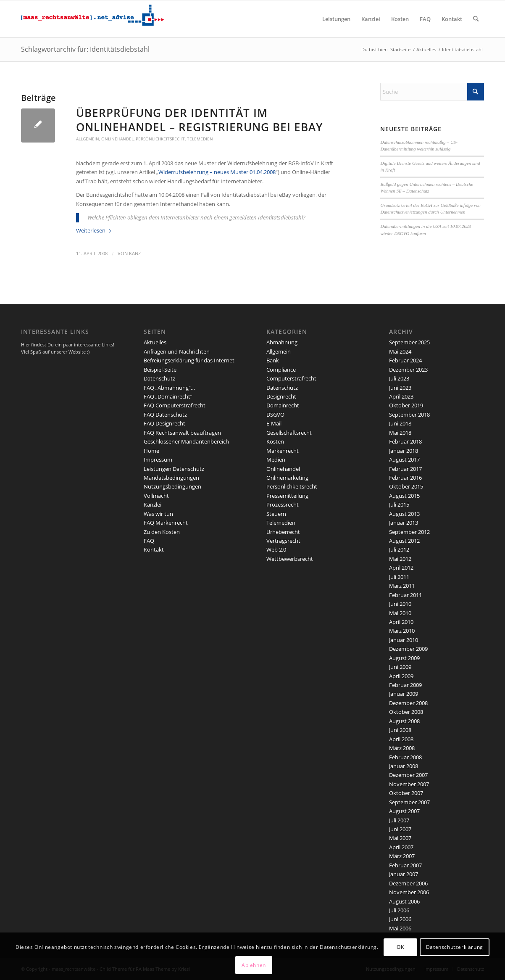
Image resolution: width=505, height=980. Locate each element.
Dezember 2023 (408, 370)
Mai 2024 (400, 351)
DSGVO (275, 415)
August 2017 (404, 460)
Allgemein (88, 139)
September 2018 (409, 415)
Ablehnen (254, 965)
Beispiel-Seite (160, 370)
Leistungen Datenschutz (174, 469)
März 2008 (402, 748)
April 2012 (401, 568)
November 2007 (409, 784)
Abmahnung (282, 342)
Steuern (276, 514)
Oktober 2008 (406, 712)
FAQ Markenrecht (166, 523)
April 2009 (401, 676)
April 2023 (401, 396)
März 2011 (402, 586)
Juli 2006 (399, 910)
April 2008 (401, 739)
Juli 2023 (399, 378)
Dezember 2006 (408, 883)
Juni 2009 (400, 667)
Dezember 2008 (408, 703)
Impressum (158, 460)
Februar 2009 (405, 685)
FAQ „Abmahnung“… (169, 388)
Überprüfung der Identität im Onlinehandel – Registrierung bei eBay (199, 120)
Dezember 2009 (408, 649)
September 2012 (409, 532)
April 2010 (401, 622)
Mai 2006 (400, 928)
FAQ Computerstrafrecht (175, 405)
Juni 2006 (400, 919)
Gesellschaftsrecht (289, 433)
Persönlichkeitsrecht (160, 139)
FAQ (149, 541)
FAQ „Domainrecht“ (168, 396)
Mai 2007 (400, 838)
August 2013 (404, 514)
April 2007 (401, 847)
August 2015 (404, 496)
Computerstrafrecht (291, 378)
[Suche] (476, 19)
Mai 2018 (400, 433)
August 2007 (404, 811)
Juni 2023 (400, 388)
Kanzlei (153, 505)
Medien (276, 460)
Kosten (275, 441)
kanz (135, 254)
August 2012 (404, 541)
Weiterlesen (94, 230)
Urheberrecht (283, 532)
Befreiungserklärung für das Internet (189, 360)
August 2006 (404, 901)
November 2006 (409, 892)
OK (400, 947)
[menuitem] (336, 19)
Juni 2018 (400, 423)
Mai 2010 (400, 613)
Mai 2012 (400, 559)
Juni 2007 (400, 829)
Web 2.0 (276, 549)
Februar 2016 (405, 478)
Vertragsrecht (283, 541)
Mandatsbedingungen (171, 478)
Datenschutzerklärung (455, 947)
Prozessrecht (283, 505)
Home (151, 451)
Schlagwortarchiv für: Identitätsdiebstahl (85, 49)
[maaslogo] (92, 19)
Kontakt (154, 549)
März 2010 (402, 631)
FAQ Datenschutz (165, 415)
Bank (273, 360)
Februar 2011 (405, 595)
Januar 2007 (404, 874)
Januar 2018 (404, 451)
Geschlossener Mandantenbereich (186, 441)
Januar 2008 (404, 766)
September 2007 (409, 802)
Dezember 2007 (408, 775)
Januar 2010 (404, 640)
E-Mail (274, 423)
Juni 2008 (400, 730)
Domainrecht (283, 405)
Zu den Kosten (162, 532)
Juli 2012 (399, 549)
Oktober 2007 (406, 793)
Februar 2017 (405, 469)
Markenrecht (283, 451)
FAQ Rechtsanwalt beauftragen (182, 433)
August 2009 (404, 658)
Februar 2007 (405, 865)
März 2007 (402, 856)
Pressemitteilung (287, 496)
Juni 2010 (400, 604)
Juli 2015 (399, 505)
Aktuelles (155, 342)
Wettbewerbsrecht (290, 559)
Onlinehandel (117, 139)
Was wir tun (158, 514)
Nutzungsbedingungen (172, 486)
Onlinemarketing (287, 478)
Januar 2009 (404, 694)
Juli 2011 (399, 577)
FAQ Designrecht (164, 423)
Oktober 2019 (406, 405)
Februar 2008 (405, 757)
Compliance (281, 370)
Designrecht (281, 396)
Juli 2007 (399, 820)
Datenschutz (159, 378)
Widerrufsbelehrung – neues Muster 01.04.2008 (217, 172)
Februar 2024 (405, 360)
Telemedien (200, 139)
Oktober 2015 (406, 486)
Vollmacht (156, 496)
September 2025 (409, 342)
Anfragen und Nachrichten (177, 351)
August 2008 (404, 721)
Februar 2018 (405, 441)
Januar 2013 (404, 523)
